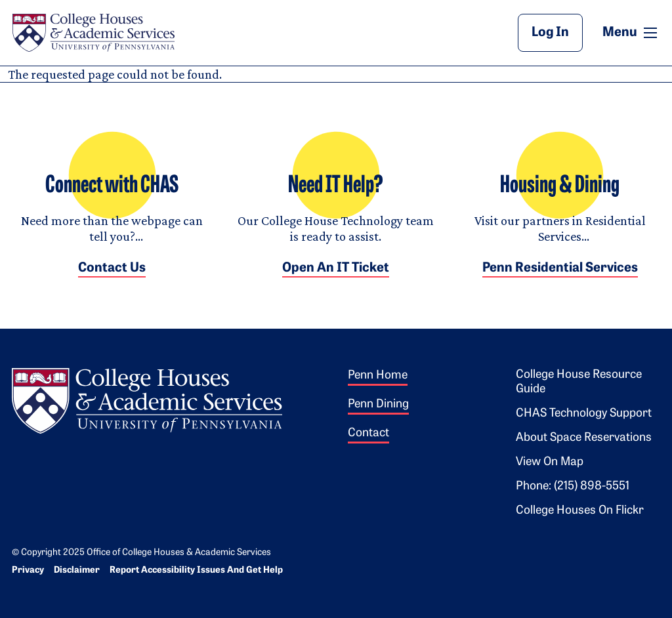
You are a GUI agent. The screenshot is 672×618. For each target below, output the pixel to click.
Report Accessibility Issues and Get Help (196, 570)
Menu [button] (631, 32)
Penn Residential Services (560, 268)
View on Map (550, 462)
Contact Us (112, 268)
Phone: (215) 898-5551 (573, 486)
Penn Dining (378, 404)
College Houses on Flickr (580, 511)
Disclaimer (77, 570)
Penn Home (378, 376)
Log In (550, 33)
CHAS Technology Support (584, 414)
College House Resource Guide (579, 382)
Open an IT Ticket (336, 268)
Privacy (28, 570)
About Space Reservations (584, 438)
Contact (368, 433)
